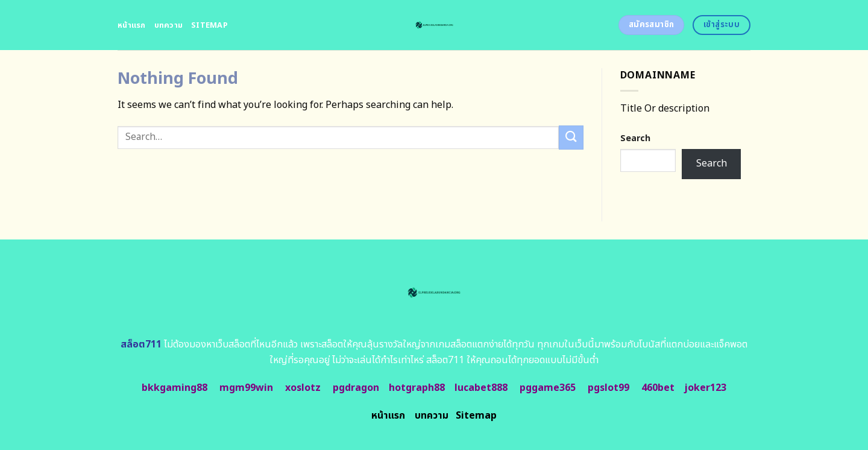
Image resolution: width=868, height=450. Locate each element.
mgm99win (246, 388)
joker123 (705, 388)
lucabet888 (481, 388)
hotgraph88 (417, 388)
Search (635, 138)
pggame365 (548, 388)
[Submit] (571, 137)
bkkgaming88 (175, 388)
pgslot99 (609, 388)
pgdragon (356, 388)
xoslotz (303, 388)
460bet (658, 388)
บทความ (169, 25)
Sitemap (209, 25)
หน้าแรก (132, 25)
